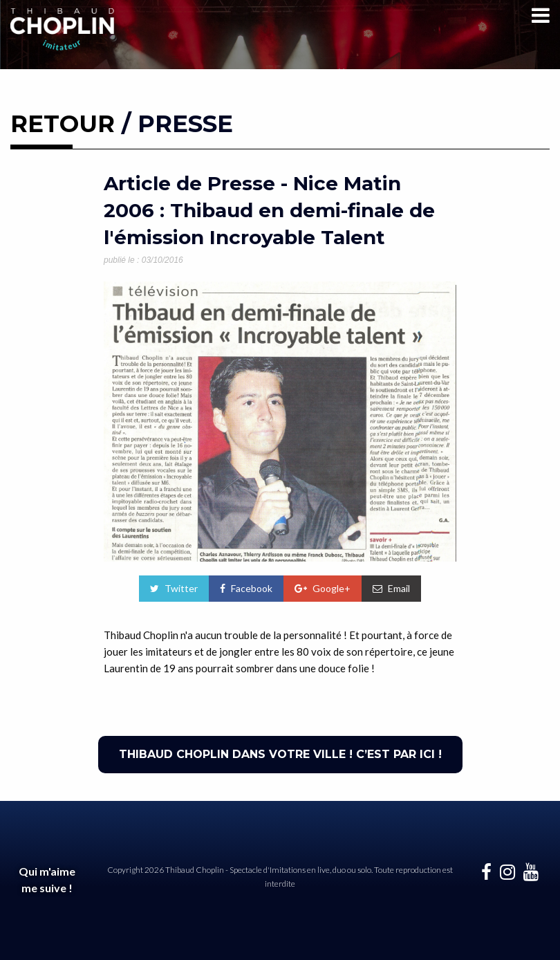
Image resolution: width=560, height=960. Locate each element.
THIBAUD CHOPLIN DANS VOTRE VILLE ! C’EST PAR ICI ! (280, 754)
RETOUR (63, 124)
